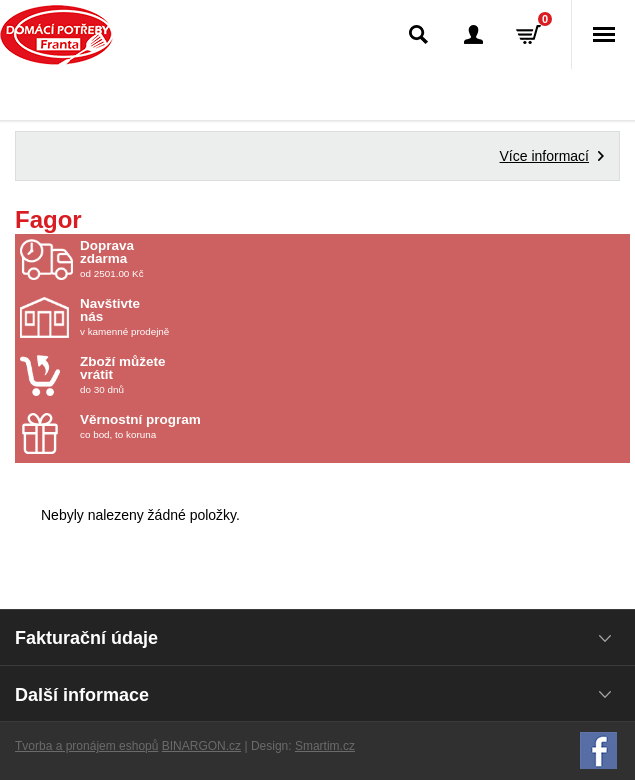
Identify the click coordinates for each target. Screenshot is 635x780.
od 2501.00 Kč (352, 259)
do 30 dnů (197, 375)
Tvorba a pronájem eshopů (86, 746)
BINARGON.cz (201, 746)
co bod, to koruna (197, 426)
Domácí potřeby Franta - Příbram (56, 35)
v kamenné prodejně (197, 317)
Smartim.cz (325, 746)
